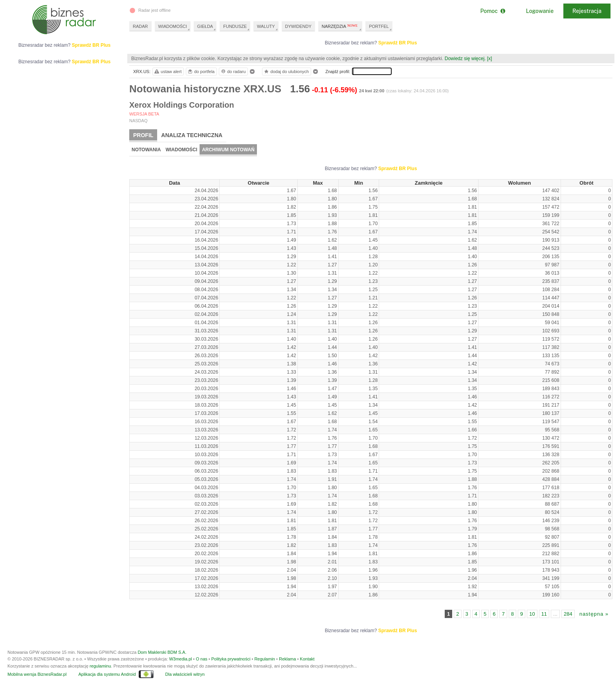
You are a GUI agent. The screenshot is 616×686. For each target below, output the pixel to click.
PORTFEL (379, 26)
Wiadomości (181, 150)
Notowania (146, 150)
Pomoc (492, 11)
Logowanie (540, 11)
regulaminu (100, 666)
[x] (490, 59)
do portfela (201, 72)
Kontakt (307, 659)
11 (544, 614)
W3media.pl (180, 659)
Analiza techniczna (192, 135)
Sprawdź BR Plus (398, 43)
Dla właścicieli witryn (185, 674)
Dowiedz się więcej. (465, 59)
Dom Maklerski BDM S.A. (162, 652)
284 (568, 614)
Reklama (287, 659)
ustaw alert (168, 72)
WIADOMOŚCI (173, 26)
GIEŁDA (205, 26)
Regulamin (265, 659)
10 (532, 614)
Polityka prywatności (231, 659)
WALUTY (266, 26)
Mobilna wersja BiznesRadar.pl (37, 674)
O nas (201, 659)
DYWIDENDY (298, 26)
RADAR (140, 26)
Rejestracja (587, 11)
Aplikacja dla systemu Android (107, 674)
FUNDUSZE (235, 26)
